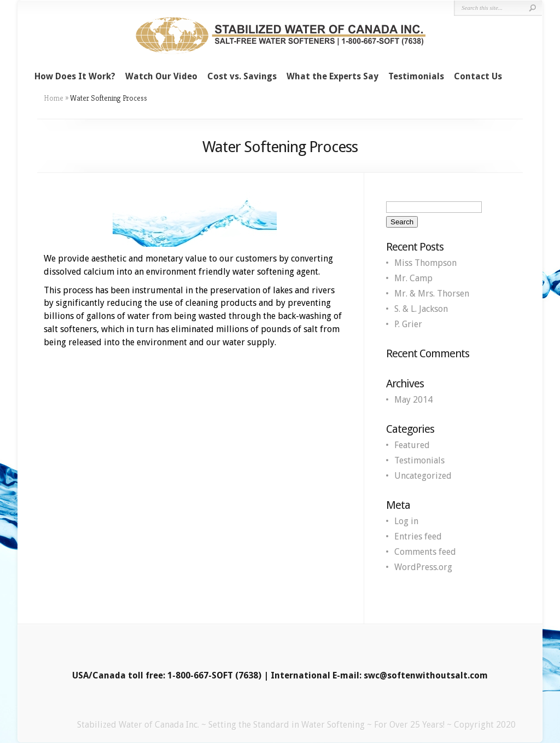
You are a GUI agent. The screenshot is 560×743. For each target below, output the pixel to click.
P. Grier (408, 324)
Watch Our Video (161, 76)
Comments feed (425, 552)
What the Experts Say (332, 76)
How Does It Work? (75, 76)
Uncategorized (423, 476)
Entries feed (418, 536)
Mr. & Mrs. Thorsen (432, 294)
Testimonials (416, 76)
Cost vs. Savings (242, 76)
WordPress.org (423, 567)
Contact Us (478, 76)
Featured (412, 445)
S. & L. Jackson (421, 309)
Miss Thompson (425, 263)
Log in (406, 521)
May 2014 (413, 400)
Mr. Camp (413, 278)
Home (54, 98)
